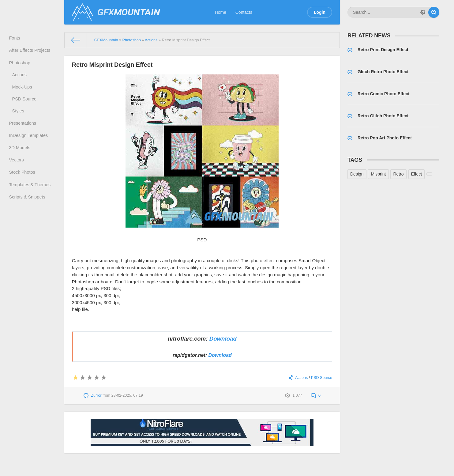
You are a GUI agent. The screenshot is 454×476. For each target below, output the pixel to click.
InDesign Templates (29, 144)
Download (223, 339)
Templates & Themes (30, 197)
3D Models (20, 157)
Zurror (96, 395)
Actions (20, 78)
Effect (417, 174)
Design (357, 174)
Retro (398, 174)
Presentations (23, 130)
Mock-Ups (23, 91)
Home (221, 12)
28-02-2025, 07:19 (127, 395)
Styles (19, 117)
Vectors (17, 170)
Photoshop (20, 65)
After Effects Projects (30, 52)
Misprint (378, 174)
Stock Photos (23, 183)
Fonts (15, 39)
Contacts (244, 12)
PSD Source (25, 104)
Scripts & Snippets (28, 210)
